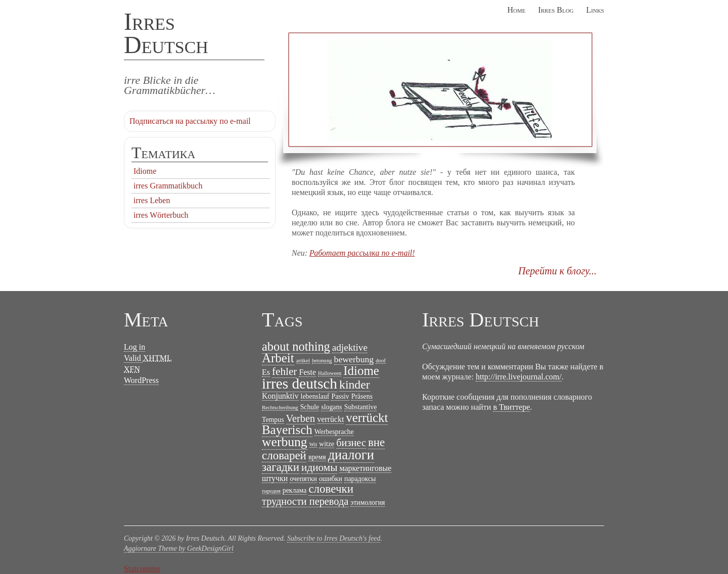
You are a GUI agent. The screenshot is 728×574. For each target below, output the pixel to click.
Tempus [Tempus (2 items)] (273, 420)
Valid (148, 358)
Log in (134, 347)
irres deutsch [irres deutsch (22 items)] (300, 384)
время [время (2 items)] (317, 457)
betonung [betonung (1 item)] (322, 361)
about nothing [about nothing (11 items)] (296, 346)
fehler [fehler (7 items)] (284, 371)
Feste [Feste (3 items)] (307, 372)
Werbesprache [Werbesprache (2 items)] (334, 432)
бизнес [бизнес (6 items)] (351, 443)
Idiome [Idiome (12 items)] (361, 371)
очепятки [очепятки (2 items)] (303, 479)
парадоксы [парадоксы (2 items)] (360, 479)
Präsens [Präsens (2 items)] (362, 396)
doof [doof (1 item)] (381, 361)
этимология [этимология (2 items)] (368, 503)
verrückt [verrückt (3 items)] (330, 419)
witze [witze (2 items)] (327, 444)
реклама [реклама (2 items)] (295, 490)
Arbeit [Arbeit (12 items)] (278, 358)
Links (595, 10)
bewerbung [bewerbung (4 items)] (354, 359)
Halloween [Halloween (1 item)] (330, 373)
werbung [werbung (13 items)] (285, 442)
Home (516, 10)
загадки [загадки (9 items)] (281, 467)
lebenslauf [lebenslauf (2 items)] (315, 396)
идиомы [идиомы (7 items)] (319, 467)
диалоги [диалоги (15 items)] (351, 455)
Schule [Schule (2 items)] (310, 407)
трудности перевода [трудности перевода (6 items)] (305, 501)
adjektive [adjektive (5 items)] (350, 347)
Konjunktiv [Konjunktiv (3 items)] (280, 396)
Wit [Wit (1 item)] (313, 444)
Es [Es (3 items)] (266, 372)
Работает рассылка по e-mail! (362, 253)
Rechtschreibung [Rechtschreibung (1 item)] (280, 408)
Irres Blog (556, 10)
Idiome (145, 171)
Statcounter (142, 569)
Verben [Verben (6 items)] (301, 418)
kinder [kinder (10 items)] (355, 385)
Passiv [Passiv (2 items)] (340, 396)
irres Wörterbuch (161, 215)
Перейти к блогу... (557, 271)
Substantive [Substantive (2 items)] (361, 407)
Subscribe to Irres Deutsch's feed (334, 538)
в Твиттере (511, 407)
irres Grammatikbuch (168, 186)
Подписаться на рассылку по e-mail (190, 121)
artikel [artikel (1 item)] (303, 361)
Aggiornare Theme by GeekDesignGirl (179, 548)
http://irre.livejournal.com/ (519, 377)
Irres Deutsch (166, 33)
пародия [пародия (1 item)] (271, 491)
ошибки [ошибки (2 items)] (331, 479)
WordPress (141, 380)
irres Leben (152, 200)
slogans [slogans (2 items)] (332, 407)
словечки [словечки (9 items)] (331, 489)
